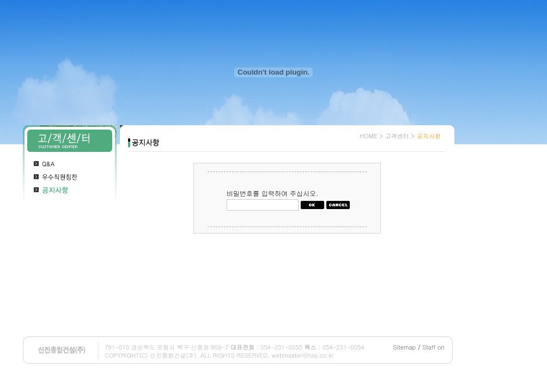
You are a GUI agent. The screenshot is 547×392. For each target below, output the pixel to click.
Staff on (433, 347)
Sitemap (405, 347)
